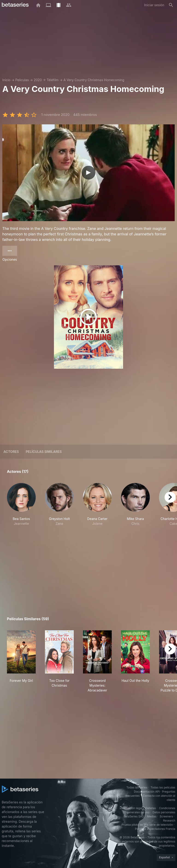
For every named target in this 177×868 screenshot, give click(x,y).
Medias (152, 816)
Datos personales (164, 812)
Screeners (166, 816)
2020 (38, 80)
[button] (21, 507)
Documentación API (147, 792)
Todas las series (137, 787)
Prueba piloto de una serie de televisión (147, 825)
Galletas (151, 808)
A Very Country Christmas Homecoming (94, 80)
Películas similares (44, 452)
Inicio (6, 80)
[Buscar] (171, 5)
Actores (11, 452)
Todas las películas (163, 787)
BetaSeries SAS (134, 816)
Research (169, 821)
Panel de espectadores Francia (155, 829)
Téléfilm (53, 80)
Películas (22, 80)
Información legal (131, 808)
